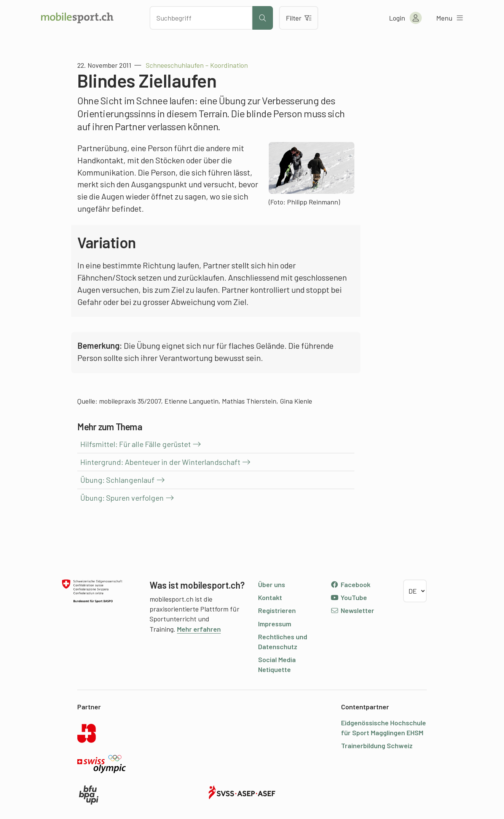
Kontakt (270, 597)
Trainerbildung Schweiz (377, 746)
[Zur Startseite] (77, 18)
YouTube (349, 597)
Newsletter (352, 610)
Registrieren (277, 610)
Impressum (275, 624)
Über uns (272, 584)
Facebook (350, 584)
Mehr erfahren (199, 629)
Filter (299, 18)
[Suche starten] (263, 18)
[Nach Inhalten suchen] (201, 18)
